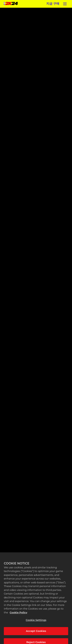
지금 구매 (53, 4)
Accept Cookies (36, 633)
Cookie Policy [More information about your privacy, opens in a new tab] (18, 614)
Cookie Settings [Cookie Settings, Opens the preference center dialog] (36, 622)
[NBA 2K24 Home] (11, 4)
